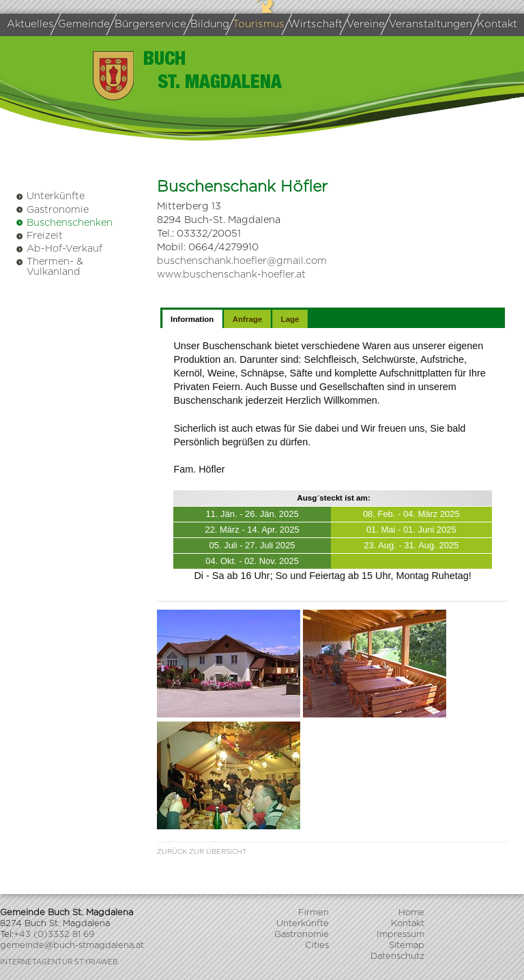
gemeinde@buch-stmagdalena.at (72, 946)
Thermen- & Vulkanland (49, 266)
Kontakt (496, 24)
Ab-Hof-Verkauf (59, 249)
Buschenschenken (64, 223)
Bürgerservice (148, 24)
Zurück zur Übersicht (202, 852)
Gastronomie (52, 210)
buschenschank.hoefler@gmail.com (242, 261)
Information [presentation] (192, 319)
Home (411, 913)
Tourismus (258, 24)
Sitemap (407, 946)
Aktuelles (30, 24)
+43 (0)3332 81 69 (54, 935)
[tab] (192, 319)
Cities (317, 946)
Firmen (314, 913)
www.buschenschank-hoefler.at (231, 274)
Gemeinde (82, 24)
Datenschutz (397, 956)
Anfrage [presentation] (248, 319)
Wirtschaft (315, 24)
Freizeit (39, 236)
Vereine (365, 25)
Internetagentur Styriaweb (59, 962)
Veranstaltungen (429, 24)
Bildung (209, 24)
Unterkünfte (50, 196)
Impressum (401, 935)
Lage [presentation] (290, 319)
